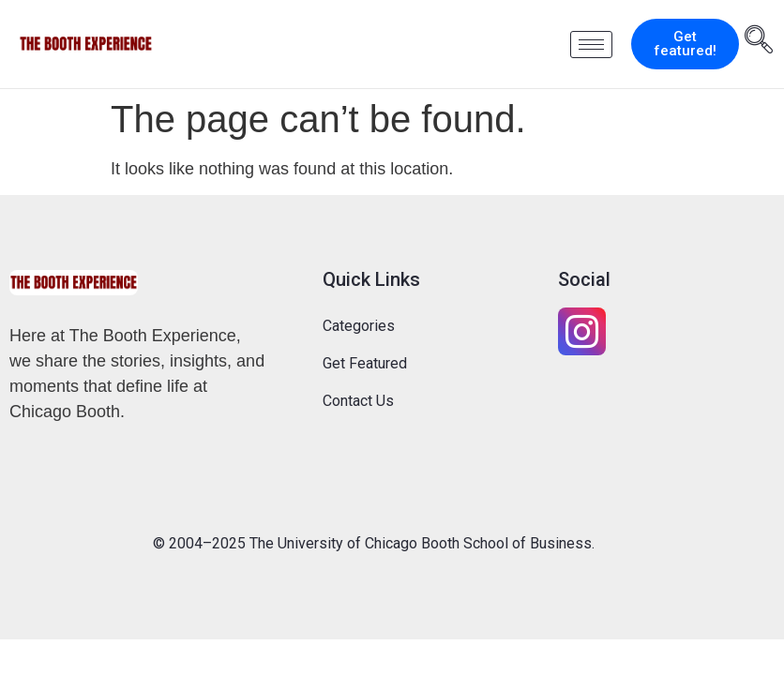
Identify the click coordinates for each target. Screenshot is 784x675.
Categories (359, 326)
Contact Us (358, 401)
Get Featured (365, 363)
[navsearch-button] (759, 42)
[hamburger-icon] (591, 45)
